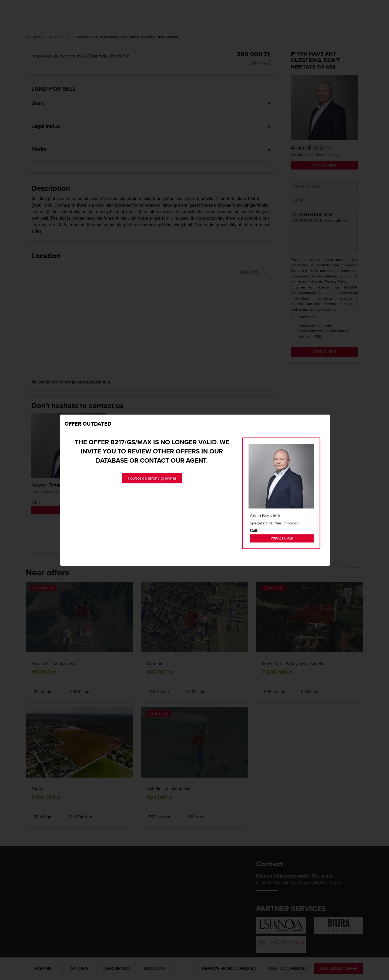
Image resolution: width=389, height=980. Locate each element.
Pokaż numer (282, 538)
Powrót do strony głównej (152, 478)
